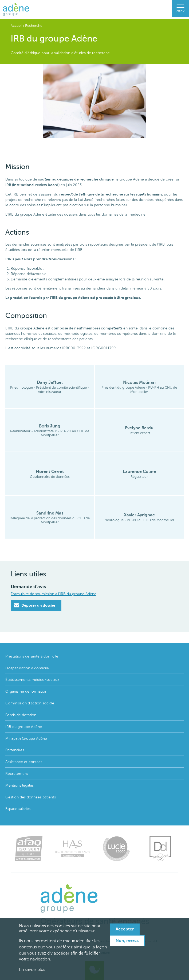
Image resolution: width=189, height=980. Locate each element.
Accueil (16, 26)
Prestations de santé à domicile (32, 656)
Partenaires (15, 750)
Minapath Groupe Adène (26, 739)
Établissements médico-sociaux (32, 680)
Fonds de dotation (21, 715)
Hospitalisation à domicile (27, 668)
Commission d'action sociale (30, 703)
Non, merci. (127, 941)
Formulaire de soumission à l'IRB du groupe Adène (54, 594)
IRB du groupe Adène (24, 727)
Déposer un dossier (35, 605)
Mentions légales (19, 785)
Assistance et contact (24, 762)
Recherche (34, 26)
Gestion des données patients (31, 797)
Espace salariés (18, 809)
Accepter (125, 929)
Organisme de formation (26, 691)
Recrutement (17, 774)
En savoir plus (32, 970)
